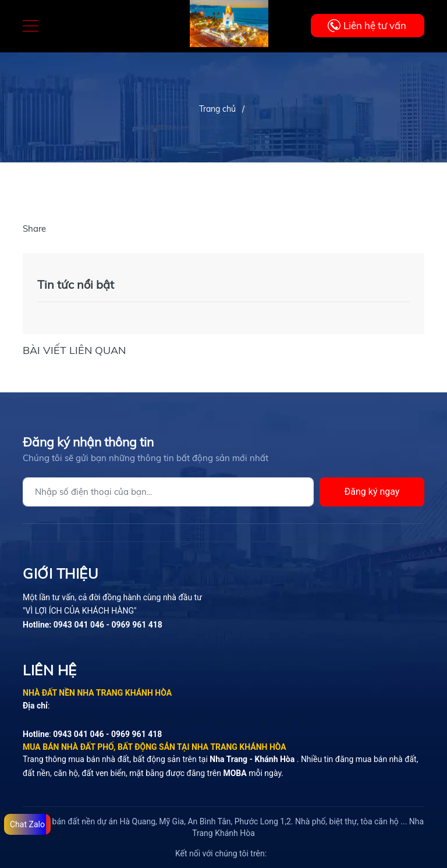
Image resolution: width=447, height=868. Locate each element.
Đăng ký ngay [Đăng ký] (372, 492)
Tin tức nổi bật (76, 284)
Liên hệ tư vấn (375, 25)
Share (34, 228)
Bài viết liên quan (74, 350)
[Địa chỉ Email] (168, 492)
